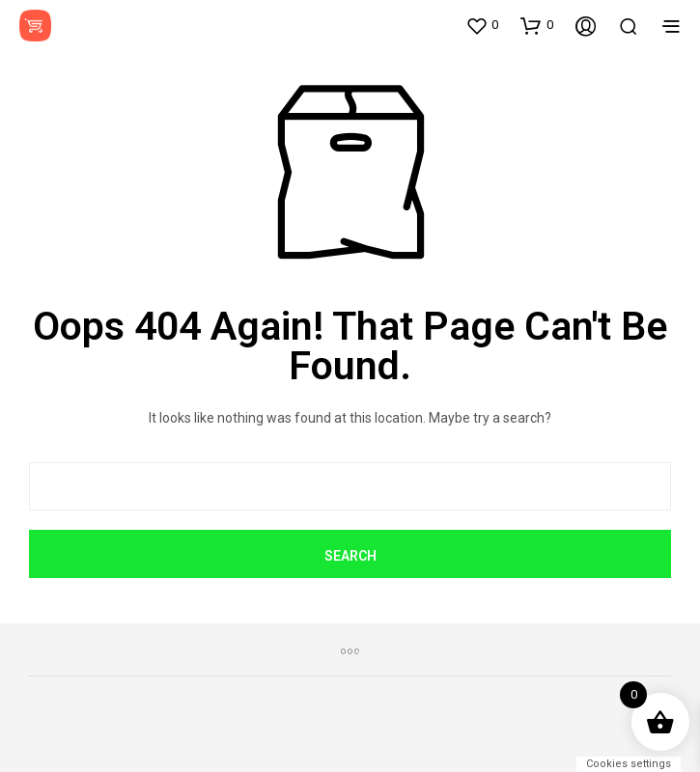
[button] (482, 25)
